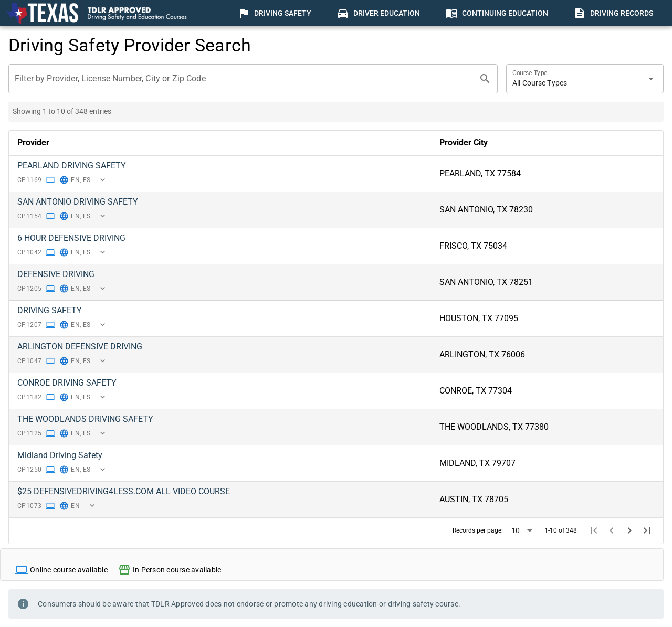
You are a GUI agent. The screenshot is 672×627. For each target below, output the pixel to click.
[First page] (594, 530)
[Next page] (629, 530)
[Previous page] (612, 530)
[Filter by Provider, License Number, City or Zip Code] (244, 79)
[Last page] (647, 530)
